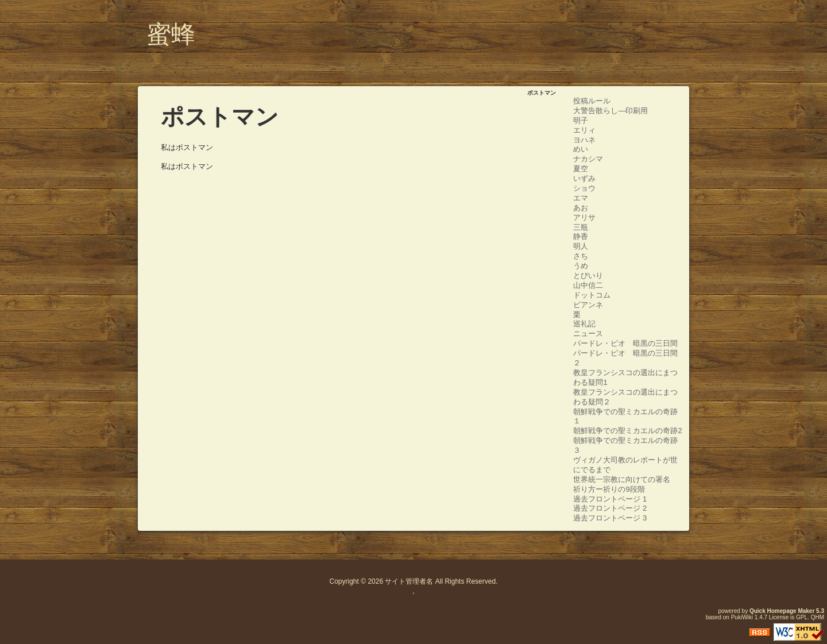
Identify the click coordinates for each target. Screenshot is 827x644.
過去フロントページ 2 (610, 508)
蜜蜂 (171, 34)
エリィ (584, 130)
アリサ (584, 217)
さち (581, 256)
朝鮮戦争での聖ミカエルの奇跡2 (627, 431)
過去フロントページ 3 (610, 518)
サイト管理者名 (409, 581)
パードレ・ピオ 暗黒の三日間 (625, 343)
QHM (818, 617)
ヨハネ (584, 140)
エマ (581, 198)
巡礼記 (584, 324)
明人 (581, 246)
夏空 (581, 169)
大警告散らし (596, 111)
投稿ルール (592, 101)
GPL (802, 617)
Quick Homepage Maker (782, 611)
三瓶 (581, 227)
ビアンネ (588, 305)
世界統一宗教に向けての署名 (622, 479)
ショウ (584, 188)
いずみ (584, 178)
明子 (581, 120)
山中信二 (588, 285)
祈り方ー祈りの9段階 (609, 489)
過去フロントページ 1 (610, 499)
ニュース (588, 333)
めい (581, 149)
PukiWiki (742, 617)
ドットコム (592, 295)
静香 (581, 236)
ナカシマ (588, 159)
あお (581, 208)
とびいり (588, 275)
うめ (581, 266)
